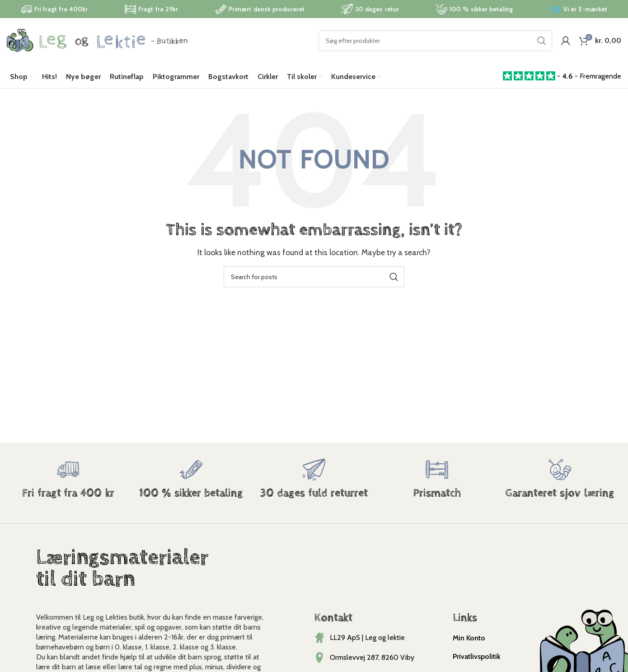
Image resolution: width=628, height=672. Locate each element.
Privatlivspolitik (477, 656)
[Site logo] (97, 40)
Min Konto (469, 638)
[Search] (435, 41)
